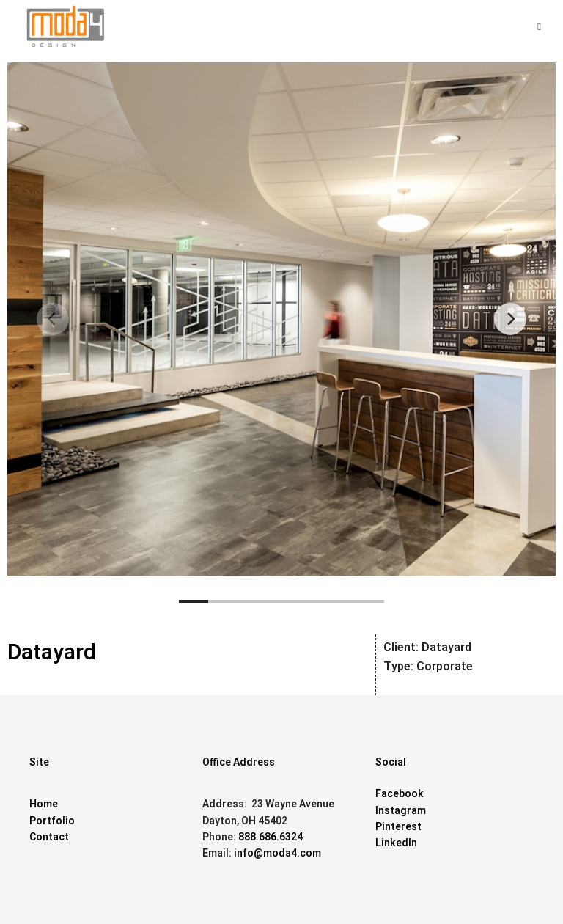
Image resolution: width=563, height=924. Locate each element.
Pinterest (398, 827)
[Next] (510, 319)
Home (44, 804)
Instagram (401, 811)
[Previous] (53, 319)
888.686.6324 (271, 837)
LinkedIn (396, 843)
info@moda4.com (277, 853)
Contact (49, 837)
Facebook (400, 794)
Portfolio (52, 821)
